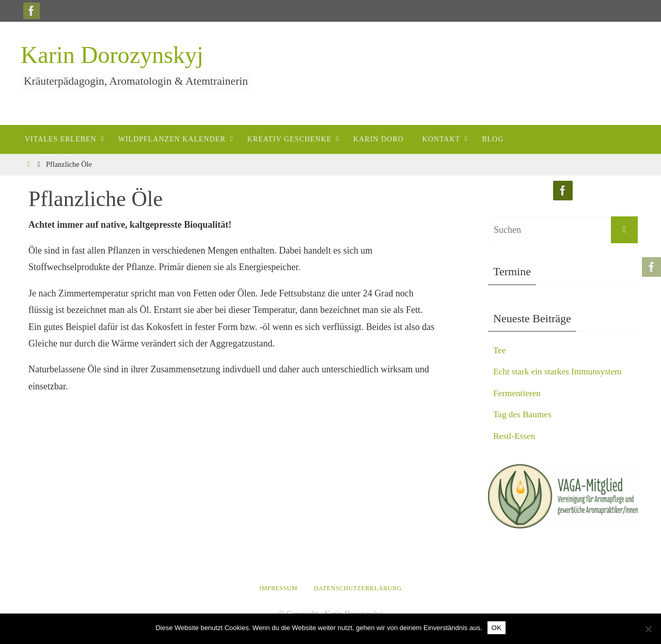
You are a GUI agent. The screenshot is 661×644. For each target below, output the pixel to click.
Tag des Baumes (524, 414)
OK (497, 628)
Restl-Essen (515, 436)
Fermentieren (518, 393)
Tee (500, 350)
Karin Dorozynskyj (112, 55)
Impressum (278, 588)
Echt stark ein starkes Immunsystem (560, 371)
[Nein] (648, 629)
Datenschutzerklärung (358, 588)
